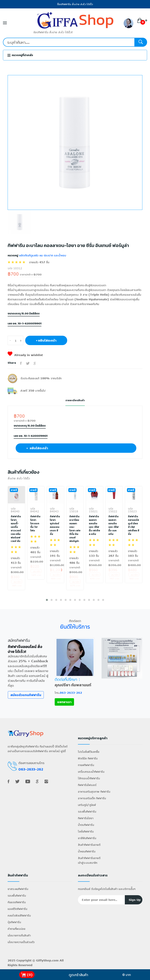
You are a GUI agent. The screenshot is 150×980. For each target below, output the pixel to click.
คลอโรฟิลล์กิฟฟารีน (19, 916)
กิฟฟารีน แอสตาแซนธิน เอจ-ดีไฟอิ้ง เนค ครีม (114, 525)
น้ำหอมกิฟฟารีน (87, 852)
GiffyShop (44, 961)
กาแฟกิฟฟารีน (86, 766)
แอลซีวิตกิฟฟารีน (17, 910)
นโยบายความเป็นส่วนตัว (21, 943)
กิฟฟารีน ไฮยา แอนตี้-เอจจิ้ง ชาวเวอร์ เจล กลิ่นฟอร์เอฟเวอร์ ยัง (16, 529)
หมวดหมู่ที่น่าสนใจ (20, 55)
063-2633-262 (71, 693)
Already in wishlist (25, 355)
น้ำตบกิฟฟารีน (86, 826)
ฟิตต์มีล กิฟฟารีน (88, 759)
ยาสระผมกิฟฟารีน (18, 890)
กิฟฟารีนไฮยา (86, 819)
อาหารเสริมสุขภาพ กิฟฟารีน (94, 792)
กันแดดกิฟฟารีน (17, 903)
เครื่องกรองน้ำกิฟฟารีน (91, 772)
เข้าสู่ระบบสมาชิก (88, 863)
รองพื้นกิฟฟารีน (87, 812)
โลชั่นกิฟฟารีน (86, 832)
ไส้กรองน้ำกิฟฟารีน (89, 779)
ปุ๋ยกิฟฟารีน (14, 923)
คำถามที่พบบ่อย (17, 929)
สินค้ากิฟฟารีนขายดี (89, 845)
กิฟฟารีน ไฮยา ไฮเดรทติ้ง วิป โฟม (35, 523)
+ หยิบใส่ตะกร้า (46, 340)
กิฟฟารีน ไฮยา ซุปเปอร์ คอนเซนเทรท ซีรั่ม (55, 525)
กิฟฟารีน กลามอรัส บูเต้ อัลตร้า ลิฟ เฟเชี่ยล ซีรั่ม (133, 525)
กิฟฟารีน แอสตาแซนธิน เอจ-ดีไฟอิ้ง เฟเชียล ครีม (94, 527)
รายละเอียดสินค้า (75, 400)
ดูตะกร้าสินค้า (78, 975)
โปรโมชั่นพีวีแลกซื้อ (89, 752)
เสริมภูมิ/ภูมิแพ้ (87, 806)
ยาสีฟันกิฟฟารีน (87, 839)
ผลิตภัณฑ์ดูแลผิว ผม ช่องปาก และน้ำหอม (42, 255)
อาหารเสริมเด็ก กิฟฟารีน (92, 799)
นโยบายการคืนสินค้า (19, 936)
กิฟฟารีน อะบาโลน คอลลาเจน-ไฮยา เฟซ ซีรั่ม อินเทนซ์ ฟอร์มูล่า (75, 529)
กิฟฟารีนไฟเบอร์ (87, 786)
